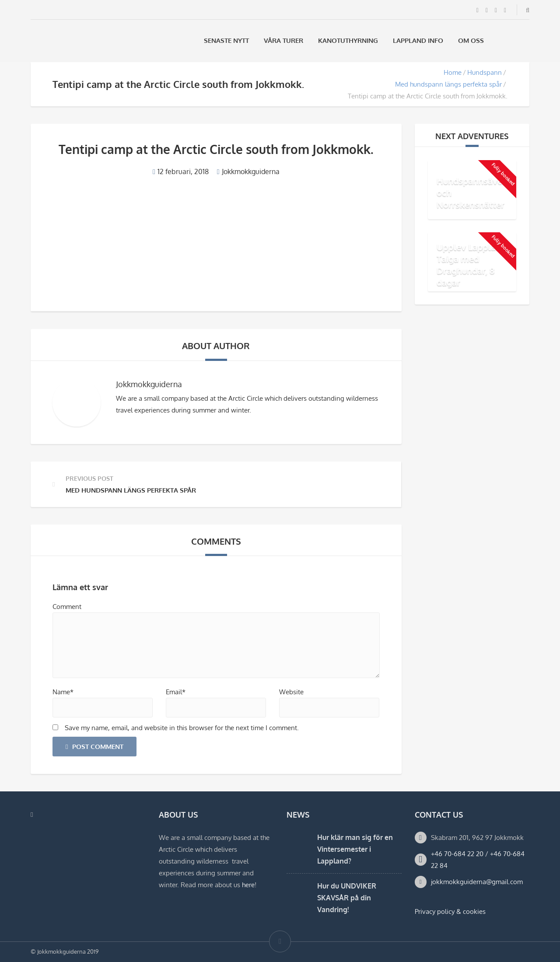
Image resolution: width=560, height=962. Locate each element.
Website (291, 692)
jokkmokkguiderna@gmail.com (477, 882)
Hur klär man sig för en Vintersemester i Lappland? (355, 849)
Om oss (471, 40)
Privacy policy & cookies (450, 911)
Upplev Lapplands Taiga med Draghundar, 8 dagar (474, 264)
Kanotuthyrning (348, 40)
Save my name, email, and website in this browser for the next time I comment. (182, 728)
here (248, 885)
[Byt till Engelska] (525, 40)
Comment (67, 607)
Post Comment (94, 747)
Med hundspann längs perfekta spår (448, 84)
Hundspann (485, 72)
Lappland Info (418, 40)
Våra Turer (283, 40)
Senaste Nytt (226, 40)
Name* (63, 692)
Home (453, 72)
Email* (176, 692)
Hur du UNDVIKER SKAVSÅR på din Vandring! (347, 898)
